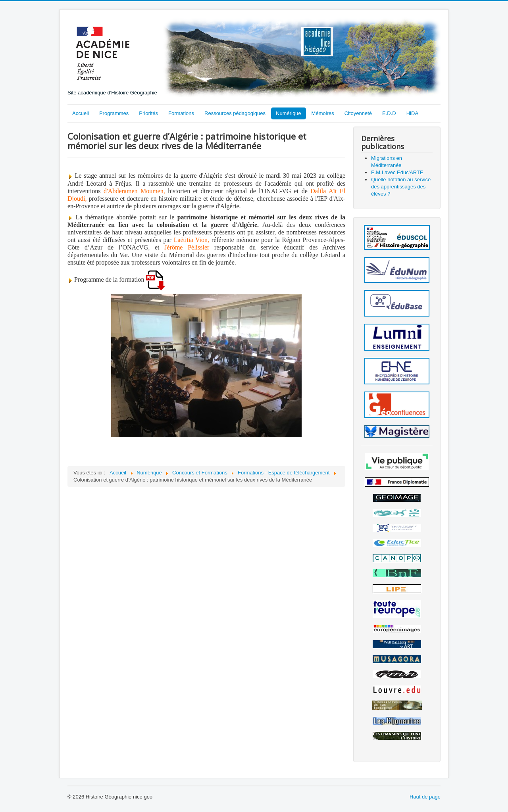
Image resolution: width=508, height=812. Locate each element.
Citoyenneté (358, 113)
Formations (181, 113)
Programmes (114, 113)
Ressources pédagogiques (235, 113)
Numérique (289, 113)
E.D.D (389, 113)
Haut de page (425, 797)
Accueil (81, 113)
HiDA (412, 113)
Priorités (148, 113)
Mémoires (323, 113)
